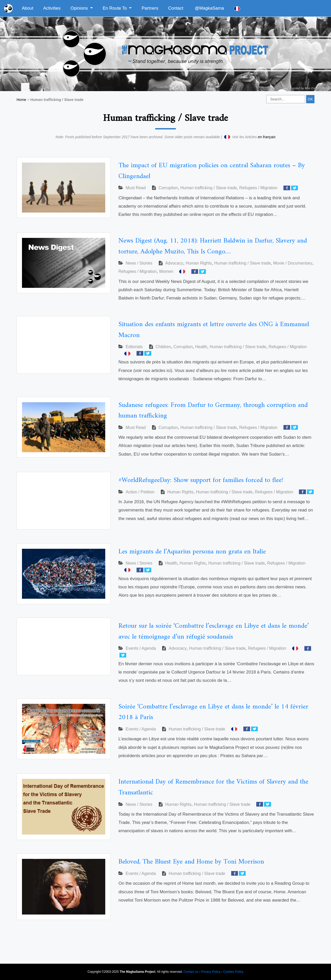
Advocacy (174, 263)
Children (163, 347)
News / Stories (139, 263)
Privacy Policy (211, 972)
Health (201, 347)
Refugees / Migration (258, 188)
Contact (176, 8)
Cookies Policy (233, 972)
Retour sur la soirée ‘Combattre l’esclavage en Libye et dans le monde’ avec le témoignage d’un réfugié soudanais (214, 631)
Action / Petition (140, 492)
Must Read (136, 188)
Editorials (134, 347)
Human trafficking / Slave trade (208, 188)
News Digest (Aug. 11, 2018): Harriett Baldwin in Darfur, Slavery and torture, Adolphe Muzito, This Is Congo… (213, 246)
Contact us (191, 972)
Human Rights (199, 263)
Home (21, 100)
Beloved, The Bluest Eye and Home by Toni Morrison (191, 862)
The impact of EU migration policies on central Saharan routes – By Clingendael (212, 171)
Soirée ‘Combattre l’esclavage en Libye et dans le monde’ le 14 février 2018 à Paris (213, 712)
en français (267, 137)
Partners (150, 8)
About (27, 8)
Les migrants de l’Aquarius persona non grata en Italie (192, 552)
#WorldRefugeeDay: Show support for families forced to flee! (201, 480)
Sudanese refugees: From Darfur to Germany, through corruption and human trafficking (213, 411)
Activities (52, 8)
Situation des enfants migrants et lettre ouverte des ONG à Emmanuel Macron (214, 330)
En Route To (115, 8)
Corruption (168, 188)
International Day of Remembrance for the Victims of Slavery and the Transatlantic (213, 787)
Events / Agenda (141, 648)
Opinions (80, 8)
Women (166, 271)
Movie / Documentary (293, 263)
